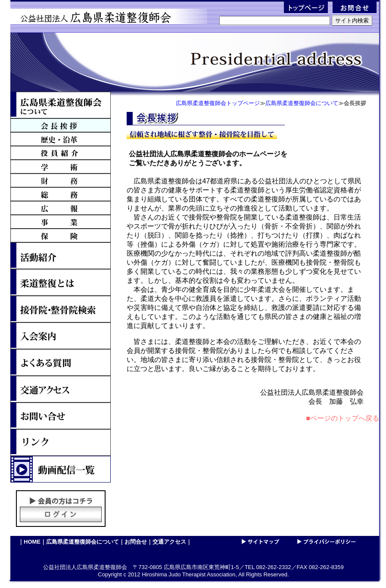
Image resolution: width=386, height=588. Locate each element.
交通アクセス (169, 542)
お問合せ (136, 542)
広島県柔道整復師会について (82, 542)
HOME (32, 542)
